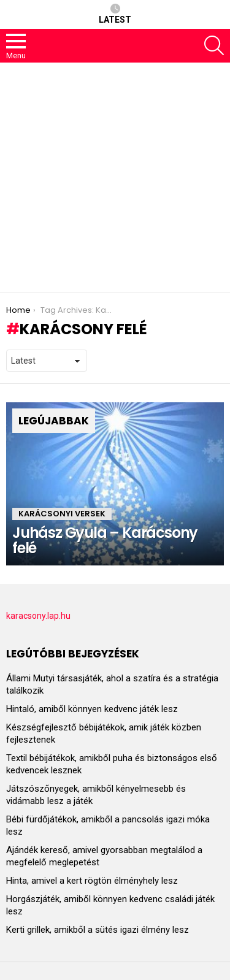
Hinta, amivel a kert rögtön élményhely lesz (92, 881)
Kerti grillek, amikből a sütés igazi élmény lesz (98, 930)
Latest (115, 14)
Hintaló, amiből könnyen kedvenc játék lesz (92, 709)
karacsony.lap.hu (38, 616)
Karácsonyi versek (62, 514)
